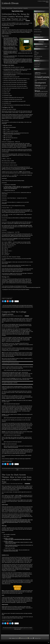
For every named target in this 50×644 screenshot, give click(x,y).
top (49, 642)
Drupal (42, 86)
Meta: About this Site (38, 56)
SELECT (38, 95)
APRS (25, 306)
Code (35, 51)
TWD (45, 95)
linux (30, 307)
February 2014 (37, 65)
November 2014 (37, 63)
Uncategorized (17, 468)
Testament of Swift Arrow (18, 8)
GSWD (40, 87)
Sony (41, 95)
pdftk (17, 470)
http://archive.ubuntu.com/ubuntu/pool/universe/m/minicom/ (15, 170)
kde (26, 628)
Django (38, 85)
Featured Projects (9, 8)
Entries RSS (17, 638)
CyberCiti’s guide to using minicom (12, 172)
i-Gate (25, 307)
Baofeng (31, 306)
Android (42, 73)
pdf (32, 468)
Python (36, 93)
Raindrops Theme (38, 638)
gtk (25, 628)
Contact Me (25, 8)
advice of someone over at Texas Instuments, (12, 193)
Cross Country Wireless (14, 307)
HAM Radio (14, 306)
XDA (43, 96)
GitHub (38, 87)
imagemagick (27, 468)
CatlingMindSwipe (9, 379)
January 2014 (37, 67)
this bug (28, 79)
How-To (18, 306)
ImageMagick (4, 345)
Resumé (4, 8)
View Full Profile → (37, 35)
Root (36, 95)
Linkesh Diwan (21, 21)
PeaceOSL (46, 92)
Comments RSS (25, 638)
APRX (28, 306)
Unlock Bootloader (38, 96)
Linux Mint (31, 348)
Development (22, 307)
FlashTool (45, 86)
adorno (38, 73)
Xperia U (45, 96)
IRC (43, 89)
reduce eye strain (17, 629)
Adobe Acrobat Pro (22, 353)
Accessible (31, 638)
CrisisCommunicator (6, 307)
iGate (28, 307)
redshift (30, 628)
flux (23, 628)
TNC (32, 307)
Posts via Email (39, 37)
